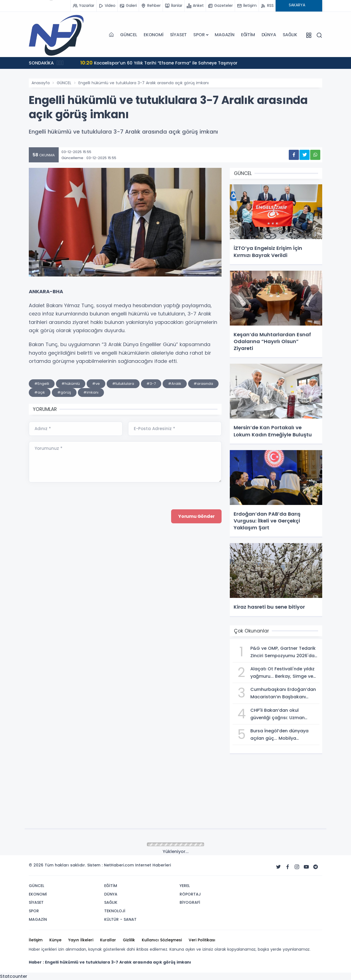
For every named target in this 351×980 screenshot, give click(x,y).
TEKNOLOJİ (115, 911)
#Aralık (175, 384)
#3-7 (151, 384)
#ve (96, 384)
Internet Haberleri (153, 865)
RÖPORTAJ (190, 894)
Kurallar (108, 940)
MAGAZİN (225, 35)
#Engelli (42, 384)
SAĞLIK (290, 35)
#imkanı (91, 392)
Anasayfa (41, 83)
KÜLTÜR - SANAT (120, 919)
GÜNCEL (129, 35)
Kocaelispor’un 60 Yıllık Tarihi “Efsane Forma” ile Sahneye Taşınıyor (162, 63)
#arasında (203, 384)
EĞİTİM (248, 35)
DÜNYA (269, 35)
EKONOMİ (154, 35)
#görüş (64, 392)
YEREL (185, 886)
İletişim (36, 940)
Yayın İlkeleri (81, 940)
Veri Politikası (202, 940)
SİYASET (179, 35)
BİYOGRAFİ (190, 902)
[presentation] (70, 562)
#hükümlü (71, 384)
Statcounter (14, 976)
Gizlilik (129, 940)
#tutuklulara (123, 384)
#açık (40, 392)
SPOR (199, 35)
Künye (55, 940)
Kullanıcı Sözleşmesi (162, 940)
